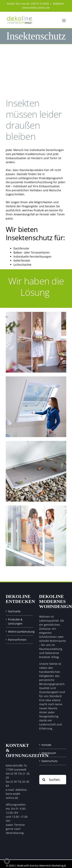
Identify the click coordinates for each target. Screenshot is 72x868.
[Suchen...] (53, 780)
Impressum (49, 753)
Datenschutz (50, 761)
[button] (7, 861)
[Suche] (44, 780)
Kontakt (46, 745)
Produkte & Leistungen (15, 621)
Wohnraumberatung (20, 632)
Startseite (14, 611)
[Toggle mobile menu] (64, 21)
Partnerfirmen (17, 640)
